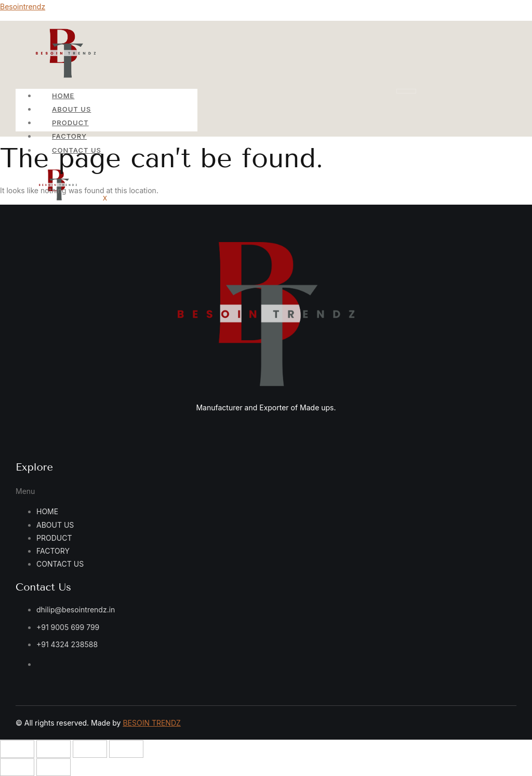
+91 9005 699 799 (68, 627)
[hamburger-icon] (406, 91)
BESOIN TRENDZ (151, 723)
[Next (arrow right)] (54, 767)
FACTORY (69, 136)
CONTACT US (60, 564)
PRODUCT (70, 123)
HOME (63, 96)
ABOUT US (71, 109)
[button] (113, 491)
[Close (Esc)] (126, 749)
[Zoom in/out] (17, 749)
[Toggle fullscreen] (54, 749)
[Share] (90, 749)
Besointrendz (23, 6)
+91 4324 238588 (67, 644)
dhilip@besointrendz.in (76, 610)
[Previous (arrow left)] (17, 767)
